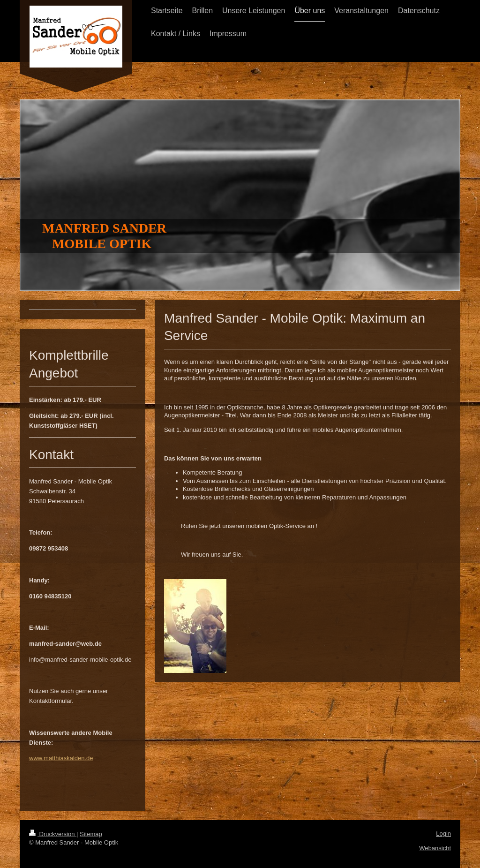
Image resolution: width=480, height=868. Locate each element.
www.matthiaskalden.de (61, 758)
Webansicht (435, 848)
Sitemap (91, 834)
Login (443, 834)
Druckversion (53, 834)
